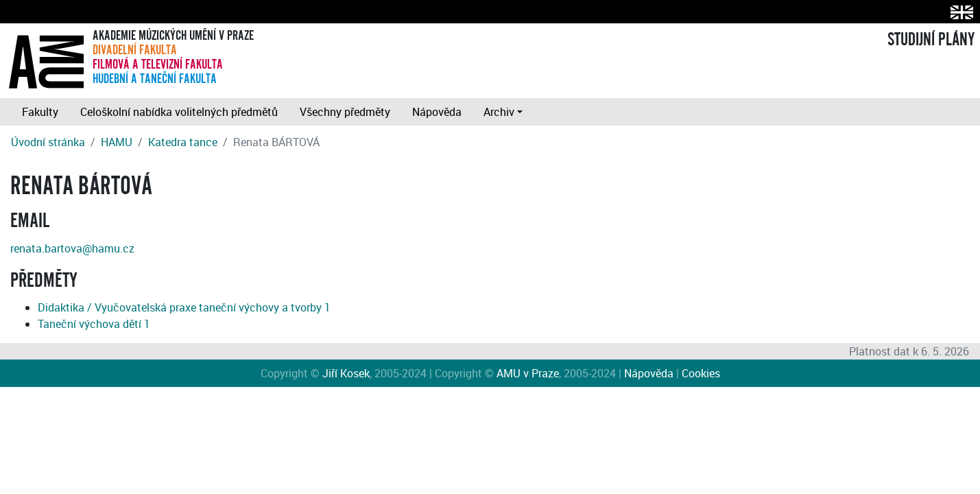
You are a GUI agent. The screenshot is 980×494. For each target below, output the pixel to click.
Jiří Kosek (346, 373)
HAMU (117, 142)
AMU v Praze (528, 373)
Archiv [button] (499, 112)
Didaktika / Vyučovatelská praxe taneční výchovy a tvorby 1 (184, 307)
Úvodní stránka (48, 142)
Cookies (701, 373)
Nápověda (437, 112)
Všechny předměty (345, 112)
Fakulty (40, 112)
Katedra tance (183, 142)
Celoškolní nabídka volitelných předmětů (179, 112)
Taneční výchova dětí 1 (94, 324)
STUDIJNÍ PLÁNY (931, 40)
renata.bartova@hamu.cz (72, 248)
